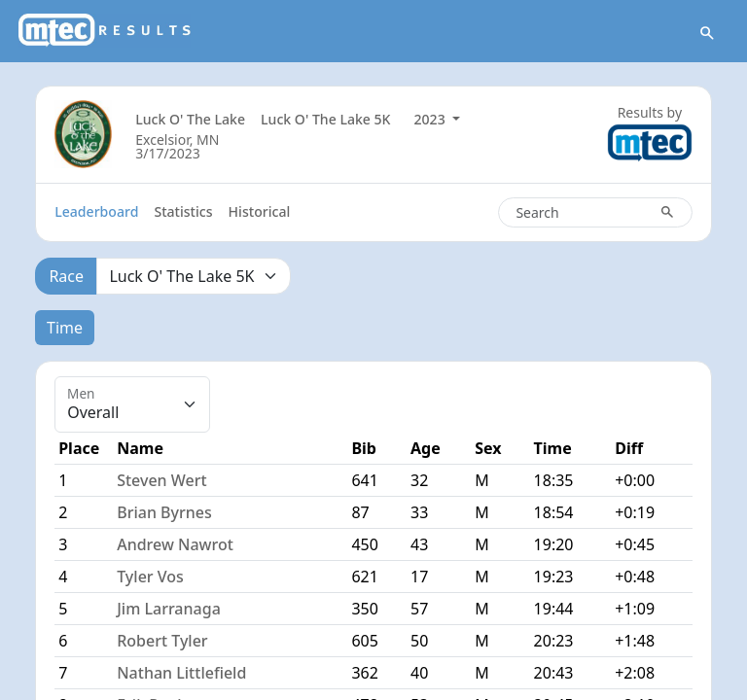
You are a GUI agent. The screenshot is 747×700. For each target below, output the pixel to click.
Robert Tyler (162, 641)
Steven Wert (161, 480)
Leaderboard (96, 211)
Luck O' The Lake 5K (325, 119)
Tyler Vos (150, 577)
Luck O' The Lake (190, 119)
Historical (260, 211)
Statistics (183, 211)
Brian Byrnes (164, 512)
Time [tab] (65, 328)
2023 (432, 119)
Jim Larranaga (169, 609)
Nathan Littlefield (181, 673)
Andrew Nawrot (175, 544)
